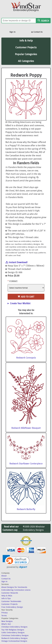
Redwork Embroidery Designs (14, 638)
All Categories (26, 61)
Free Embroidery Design (12, 607)
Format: (13, 281)
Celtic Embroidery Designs (13, 633)
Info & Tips (6, 598)
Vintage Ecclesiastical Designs (14, 641)
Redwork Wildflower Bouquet (26, 428)
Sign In (12, 32)
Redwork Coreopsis (26, 358)
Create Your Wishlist (20, 303)
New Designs (7, 621)
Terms (4, 616)
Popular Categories (26, 54)
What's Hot (6, 624)
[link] (16, 562)
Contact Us (37, 32)
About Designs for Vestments (14, 587)
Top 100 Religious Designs (13, 630)
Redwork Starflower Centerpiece (26, 464)
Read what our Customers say (11, 528)
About (4, 576)
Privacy (5, 613)
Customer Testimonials (11, 601)
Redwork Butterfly (26, 509)
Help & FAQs (7, 596)
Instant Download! (18, 262)
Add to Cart (26, 297)
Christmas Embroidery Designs (15, 635)
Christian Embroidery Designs (14, 627)
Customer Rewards (10, 593)
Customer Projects (26, 47)
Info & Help (26, 41)
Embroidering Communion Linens (16, 590)
